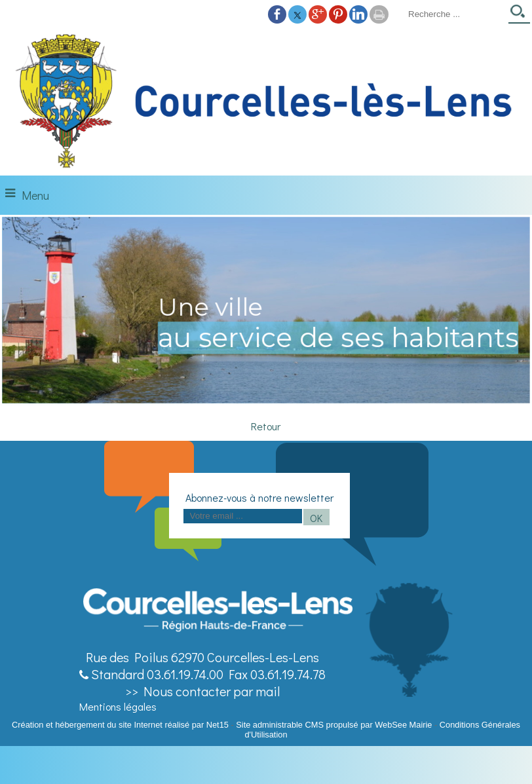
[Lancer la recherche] (519, 15)
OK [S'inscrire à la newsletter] (316, 518)
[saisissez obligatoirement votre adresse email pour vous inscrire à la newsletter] (243, 516)
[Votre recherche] (454, 14)
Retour (266, 426)
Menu (35, 195)
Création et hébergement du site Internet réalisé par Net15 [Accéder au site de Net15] (120, 725)
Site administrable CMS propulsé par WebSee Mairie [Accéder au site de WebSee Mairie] (334, 725)
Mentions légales (118, 706)
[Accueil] (266, 102)
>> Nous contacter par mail (202, 691)
